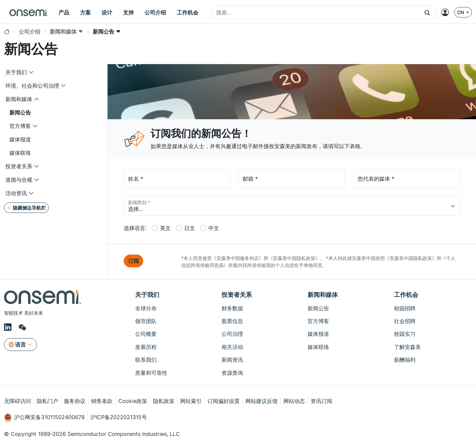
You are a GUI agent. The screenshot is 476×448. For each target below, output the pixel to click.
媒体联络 (20, 153)
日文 (190, 228)
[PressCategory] (292, 206)
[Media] (407, 179)
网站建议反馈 (262, 401)
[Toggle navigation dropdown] (31, 72)
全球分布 (146, 308)
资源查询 (232, 373)
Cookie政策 (133, 401)
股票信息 (232, 321)
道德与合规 (19, 180)
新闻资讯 (232, 360)
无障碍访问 (17, 401)
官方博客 (20, 126)
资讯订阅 (321, 401)
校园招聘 (405, 308)
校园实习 (405, 334)
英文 (165, 228)
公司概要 (146, 334)
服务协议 (75, 401)
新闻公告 (20, 113)
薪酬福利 (405, 360)
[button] (427, 12)
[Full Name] (177, 179)
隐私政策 (164, 401)
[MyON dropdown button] (447, 12)
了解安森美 (407, 347)
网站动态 (294, 401)
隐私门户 (47, 401)
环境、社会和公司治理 (32, 86)
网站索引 (191, 401)
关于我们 (16, 72)
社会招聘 (405, 321)
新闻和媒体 (19, 99)
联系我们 (146, 360)
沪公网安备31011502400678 (44, 417)
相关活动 (232, 347)
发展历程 (146, 347)
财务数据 (232, 308)
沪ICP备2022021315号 (119, 417)
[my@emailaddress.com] (292, 179)
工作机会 (406, 295)
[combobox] (315, 13)
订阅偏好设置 (224, 401)
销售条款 (102, 401)
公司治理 (232, 334)
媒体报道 (20, 139)
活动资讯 (16, 193)
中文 (214, 228)
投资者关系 (19, 166)
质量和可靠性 (151, 373)
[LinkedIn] (9, 327)
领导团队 (146, 321)
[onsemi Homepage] (29, 12)
